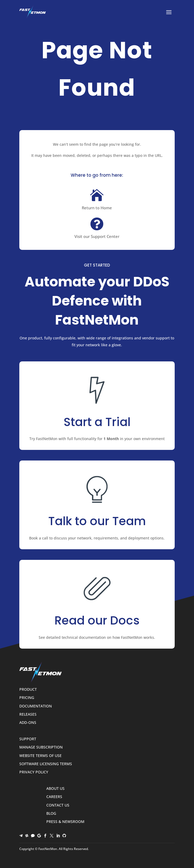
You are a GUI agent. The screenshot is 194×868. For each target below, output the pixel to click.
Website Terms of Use (40, 756)
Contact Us (58, 805)
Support (28, 739)
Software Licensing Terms (46, 764)
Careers (54, 797)
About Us (55, 789)
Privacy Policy (34, 772)
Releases (28, 714)
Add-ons (28, 723)
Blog (51, 814)
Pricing (27, 698)
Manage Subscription (41, 747)
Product (28, 690)
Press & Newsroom (65, 822)
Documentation (36, 706)
